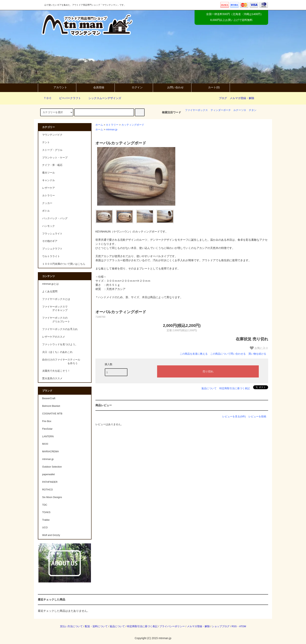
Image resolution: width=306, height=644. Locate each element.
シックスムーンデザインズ (102, 98)
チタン (253, 110)
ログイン (134, 87)
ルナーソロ (240, 110)
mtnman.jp (112, 130)
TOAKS (46, 512)
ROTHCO (48, 490)
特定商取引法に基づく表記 (235, 388)
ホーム (99, 125)
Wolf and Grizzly (51, 535)
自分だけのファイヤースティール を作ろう (61, 362)
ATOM (243, 626)
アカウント (57, 87)
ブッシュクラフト (52, 249)
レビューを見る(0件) (234, 416)
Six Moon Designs (52, 497)
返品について (209, 388)
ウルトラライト (51, 256)
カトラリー (112, 125)
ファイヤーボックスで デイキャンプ (55, 309)
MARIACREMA (50, 452)
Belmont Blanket (51, 406)
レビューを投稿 (257, 416)
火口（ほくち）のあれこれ (57, 352)
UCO (45, 528)
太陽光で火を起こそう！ (56, 371)
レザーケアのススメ (54, 337)
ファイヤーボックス (196, 110)
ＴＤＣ (45, 98)
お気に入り (259, 348)
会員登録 (95, 87)
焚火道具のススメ (52, 378)
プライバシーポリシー (172, 626)
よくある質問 (50, 292)
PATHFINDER (50, 482)
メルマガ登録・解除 (242, 98)
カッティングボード (133, 125)
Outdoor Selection (52, 467)
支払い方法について (71, 626)
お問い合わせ (172, 87)
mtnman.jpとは (50, 284)
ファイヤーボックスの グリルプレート (56, 320)
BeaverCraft (49, 398)
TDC (45, 505)
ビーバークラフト (68, 98)
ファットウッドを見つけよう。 (60, 344)
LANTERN (48, 436)
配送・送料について (96, 626)
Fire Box (47, 421)
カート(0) (210, 87)
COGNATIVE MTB (52, 414)
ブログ (223, 98)
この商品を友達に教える (194, 354)
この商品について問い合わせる (228, 354)
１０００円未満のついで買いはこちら (64, 264)
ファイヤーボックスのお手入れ (60, 329)
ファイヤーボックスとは (56, 299)
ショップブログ (221, 626)
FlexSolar (47, 429)
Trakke (46, 520)
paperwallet (48, 474)
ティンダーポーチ (221, 110)
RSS (234, 626)
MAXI (45, 444)
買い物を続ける (257, 354)
